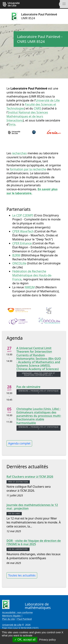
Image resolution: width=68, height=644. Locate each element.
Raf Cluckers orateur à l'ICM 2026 (30, 477)
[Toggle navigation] (64, 4)
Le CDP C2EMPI (23, 215)
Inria (12, 124)
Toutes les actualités (22, 575)
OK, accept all (25, 640)
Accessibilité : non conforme (17, 612)
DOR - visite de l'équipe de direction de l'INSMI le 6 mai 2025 (34, 543)
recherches (19, 153)
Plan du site (9, 619)
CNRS (38, 108)
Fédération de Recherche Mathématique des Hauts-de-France (32, 275)
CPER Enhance (22, 243)
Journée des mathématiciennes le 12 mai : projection (32, 507)
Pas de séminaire (28, 387)
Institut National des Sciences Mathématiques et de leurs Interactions (27, 116)
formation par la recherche (28, 169)
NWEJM (30, 287)
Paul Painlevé (25, 619)
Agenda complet (19, 443)
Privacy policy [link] (48, 640)
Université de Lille (48, 100)
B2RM (16, 255)
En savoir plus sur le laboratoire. (32, 191)
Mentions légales (11, 616)
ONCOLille (19, 263)
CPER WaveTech (23, 231)
